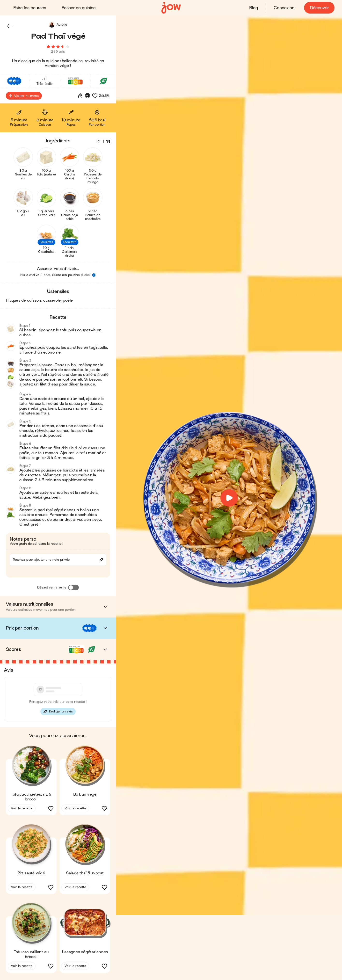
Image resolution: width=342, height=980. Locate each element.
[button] (10, 26)
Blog (253, 8)
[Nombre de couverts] (104, 143)
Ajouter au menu (24, 97)
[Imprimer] (87, 97)
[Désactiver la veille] (73, 589)
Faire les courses (30, 8)
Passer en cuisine (79, 8)
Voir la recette (22, 810)
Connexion (284, 8)
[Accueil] (171, 8)
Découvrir (319, 8)
